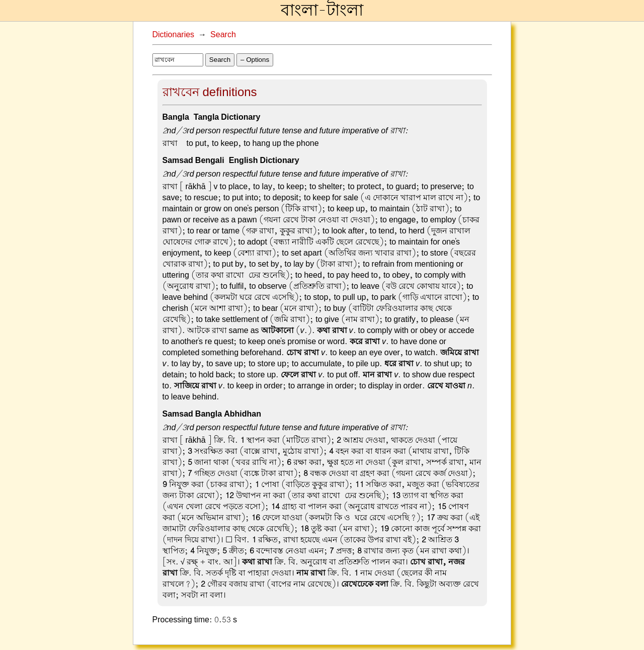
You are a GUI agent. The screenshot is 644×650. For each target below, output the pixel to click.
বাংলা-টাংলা (322, 11)
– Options (255, 60)
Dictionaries (174, 35)
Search (223, 35)
